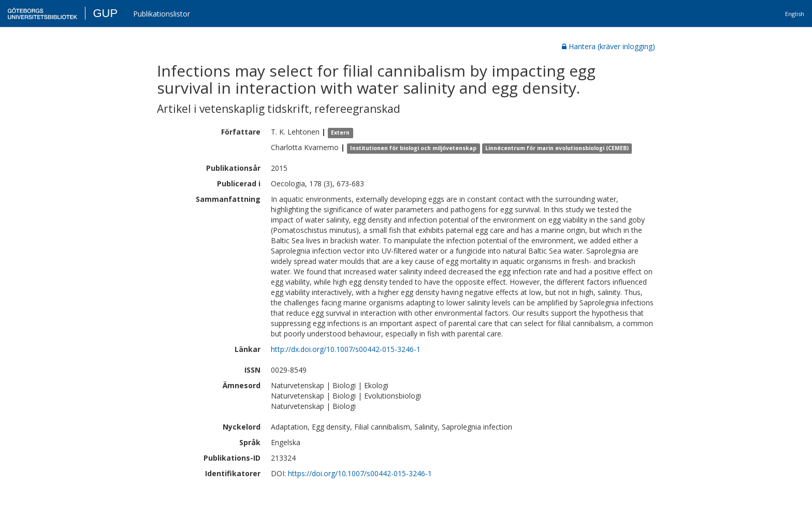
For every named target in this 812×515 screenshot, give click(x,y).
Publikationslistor (162, 14)
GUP (105, 13)
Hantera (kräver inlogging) (608, 46)
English (795, 14)
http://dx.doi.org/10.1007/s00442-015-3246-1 (346, 349)
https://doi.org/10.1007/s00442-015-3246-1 (360, 473)
